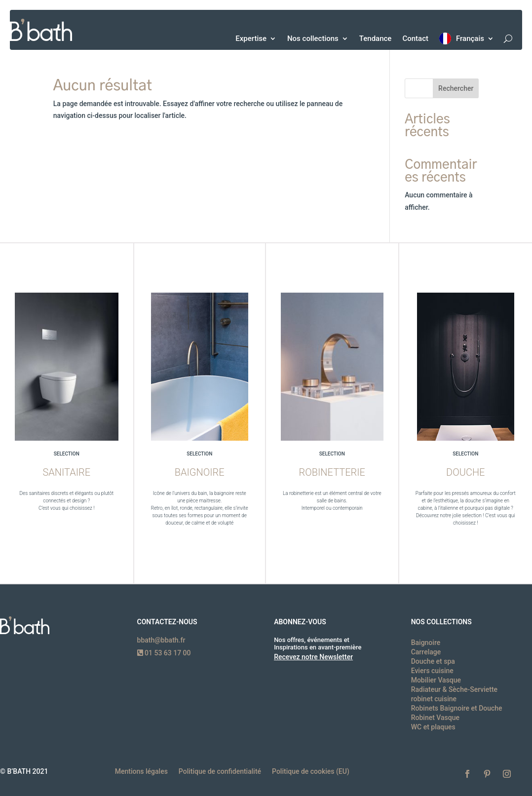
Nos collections (313, 38)
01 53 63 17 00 (164, 653)
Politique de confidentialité (220, 772)
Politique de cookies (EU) (311, 772)
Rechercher (456, 88)
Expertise (251, 38)
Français (470, 38)
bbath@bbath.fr (161, 640)
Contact (415, 38)
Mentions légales (141, 772)
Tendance (376, 38)
